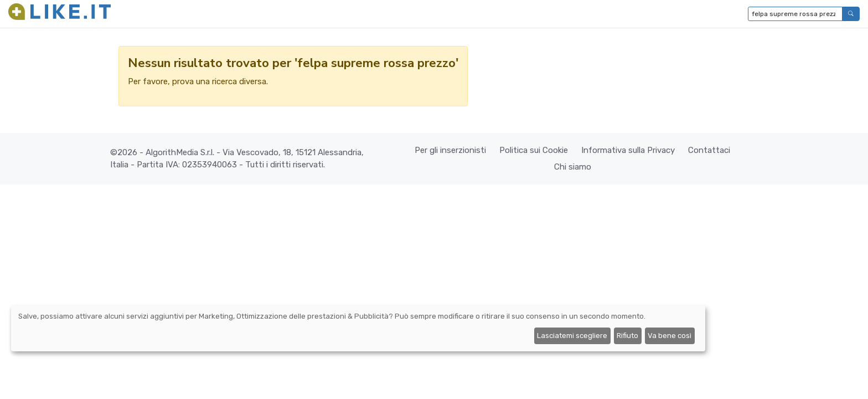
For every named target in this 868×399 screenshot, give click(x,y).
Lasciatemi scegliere (572, 336)
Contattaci (709, 150)
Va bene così (670, 336)
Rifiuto (627, 336)
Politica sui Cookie (534, 150)
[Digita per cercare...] (795, 14)
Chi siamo (573, 167)
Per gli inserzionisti (450, 150)
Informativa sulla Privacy (628, 150)
